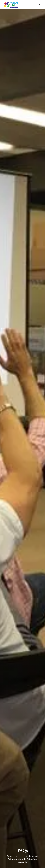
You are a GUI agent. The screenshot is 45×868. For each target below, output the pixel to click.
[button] (40, 5)
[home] (10, 5)
